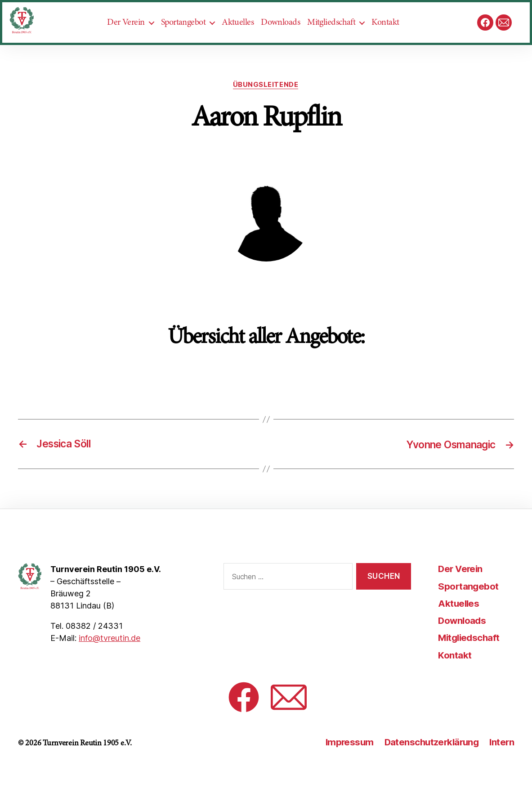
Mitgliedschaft (339, 36)
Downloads (288, 36)
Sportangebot (191, 36)
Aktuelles (246, 36)
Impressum (344, 771)
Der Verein (134, 36)
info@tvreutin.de (110, 667)
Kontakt (393, 36)
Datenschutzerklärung (429, 771)
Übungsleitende (266, 113)
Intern (501, 771)
